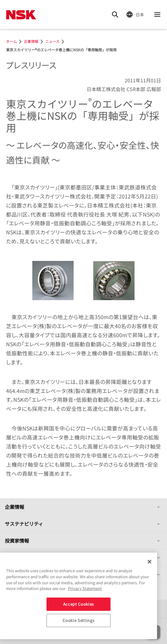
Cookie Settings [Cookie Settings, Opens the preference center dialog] (78, 620)
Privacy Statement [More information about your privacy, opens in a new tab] (85, 588)
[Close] (149, 562)
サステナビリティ (24, 524)
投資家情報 (17, 541)
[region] (79, 596)
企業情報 (14, 507)
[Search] (115, 14)
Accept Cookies (79, 604)
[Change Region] (136, 14)
